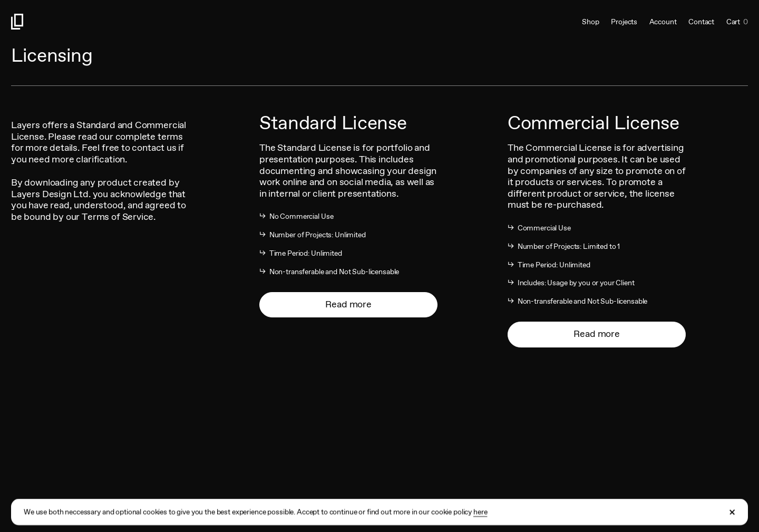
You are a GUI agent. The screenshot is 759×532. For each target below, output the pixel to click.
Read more (348, 304)
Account (663, 22)
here (480, 518)
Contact (701, 22)
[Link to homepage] (195, 22)
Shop (590, 22)
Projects (624, 22)
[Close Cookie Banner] (733, 518)
